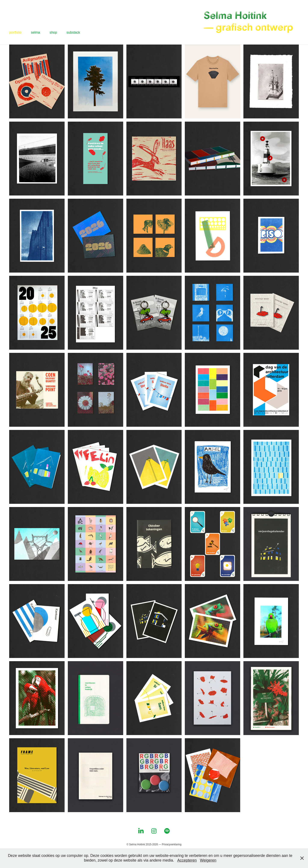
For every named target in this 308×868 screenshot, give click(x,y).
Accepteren (187, 860)
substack (73, 32)
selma (36, 32)
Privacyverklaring (172, 844)
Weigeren (208, 860)
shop (53, 32)
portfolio (15, 32)
